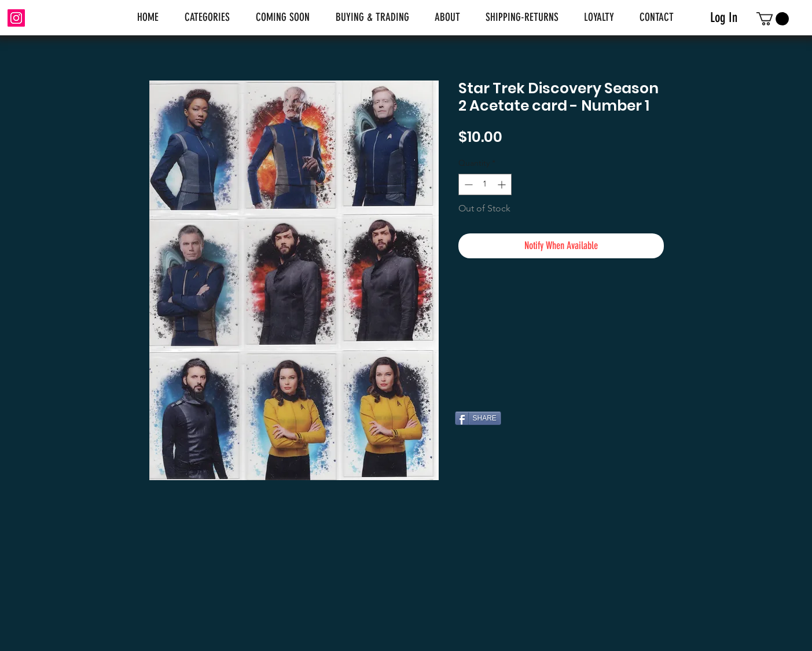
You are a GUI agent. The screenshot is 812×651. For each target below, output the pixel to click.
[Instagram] (16, 18)
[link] (773, 19)
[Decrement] (467, 184)
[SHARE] (478, 418)
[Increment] (503, 184)
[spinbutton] (485, 184)
